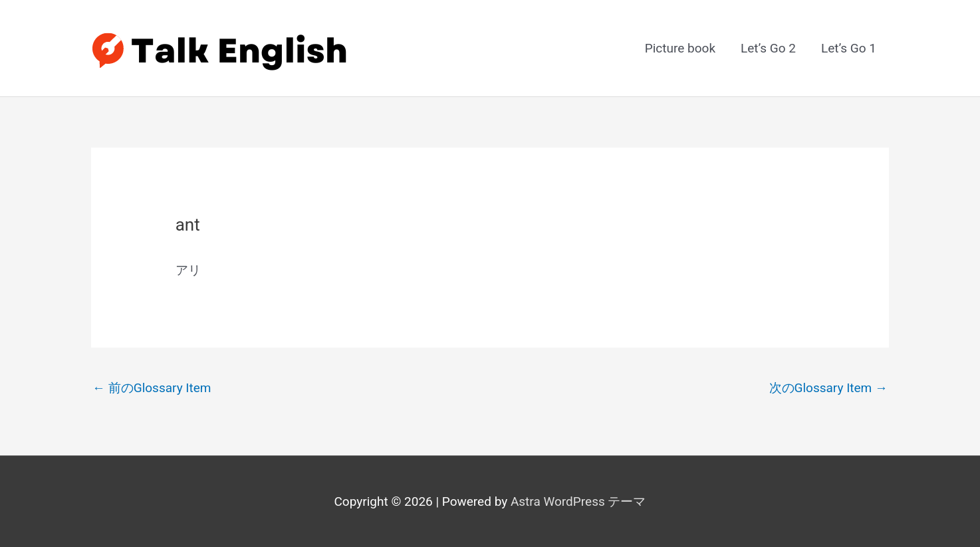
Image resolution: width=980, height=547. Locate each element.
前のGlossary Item (152, 388)
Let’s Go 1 (849, 48)
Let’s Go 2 (768, 48)
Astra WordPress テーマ (578, 501)
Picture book (680, 48)
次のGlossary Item (829, 388)
